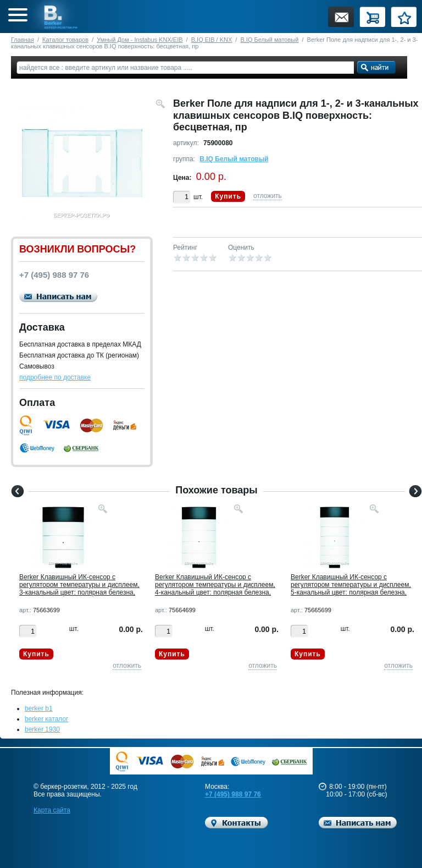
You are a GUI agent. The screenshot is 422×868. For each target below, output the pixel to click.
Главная (23, 40)
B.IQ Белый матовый (269, 40)
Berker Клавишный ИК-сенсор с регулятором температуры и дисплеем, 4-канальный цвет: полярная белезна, (215, 585)
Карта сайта (52, 810)
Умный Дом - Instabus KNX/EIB (140, 40)
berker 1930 (42, 729)
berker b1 (39, 708)
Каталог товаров (65, 40)
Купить (228, 196)
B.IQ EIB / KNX (212, 40)
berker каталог (47, 719)
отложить (268, 196)
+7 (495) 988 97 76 (233, 794)
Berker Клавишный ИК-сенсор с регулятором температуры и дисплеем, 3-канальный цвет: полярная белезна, (79, 585)
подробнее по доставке (55, 377)
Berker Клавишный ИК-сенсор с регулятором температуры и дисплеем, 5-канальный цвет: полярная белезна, (351, 585)
